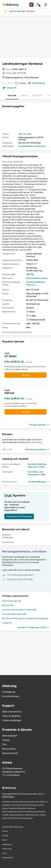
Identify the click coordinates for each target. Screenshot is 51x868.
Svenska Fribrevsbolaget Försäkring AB (19, 610)
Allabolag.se (7, 844)
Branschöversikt (10, 753)
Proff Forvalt (7, 849)
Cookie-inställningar (12, 720)
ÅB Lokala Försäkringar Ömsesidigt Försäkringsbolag (25, 618)
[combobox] (28, 11)
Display (6, 740)
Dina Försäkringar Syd (12, 601)
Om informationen (11, 696)
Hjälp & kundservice (12, 712)
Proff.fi (5, 840)
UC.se (4, 853)
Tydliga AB (7, 623)
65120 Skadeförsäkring (37, 278)
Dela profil (10, 88)
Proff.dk (5, 836)
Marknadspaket (10, 736)
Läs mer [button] (26, 375)
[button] (31, 5)
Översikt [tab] (12, 96)
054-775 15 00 (19, 73)
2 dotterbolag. (36, 442)
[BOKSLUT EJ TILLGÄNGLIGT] (7, 83)
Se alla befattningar (39, 482)
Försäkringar (8, 538)
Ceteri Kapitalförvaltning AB (14, 614)
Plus (4, 744)
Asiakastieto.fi (8, 858)
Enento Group (8, 797)
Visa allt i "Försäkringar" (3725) (33, 627)
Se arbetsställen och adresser (32, 146)
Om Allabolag (9, 692)
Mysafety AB (8, 605)
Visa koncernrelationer (37, 449)
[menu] (46, 5)
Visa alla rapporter (39, 425)
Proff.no (5, 831)
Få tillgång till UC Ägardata (19, 516)
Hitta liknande (37, 83)
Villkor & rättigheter (11, 716)
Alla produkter (9, 749)
